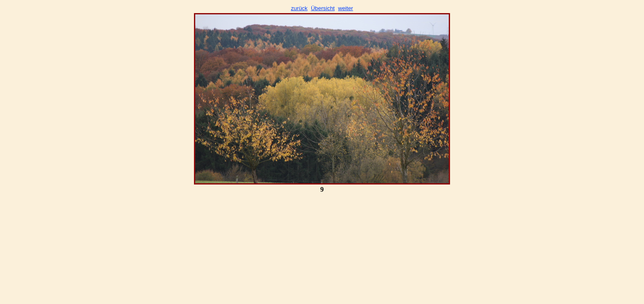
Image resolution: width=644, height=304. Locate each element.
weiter (346, 8)
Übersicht (323, 8)
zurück (299, 8)
